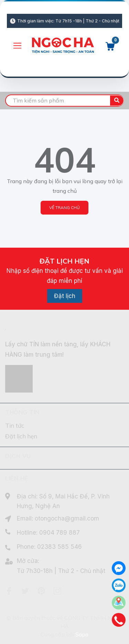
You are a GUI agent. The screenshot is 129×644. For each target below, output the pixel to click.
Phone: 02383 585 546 (49, 547)
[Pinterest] (41, 591)
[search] (64, 101)
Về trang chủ (64, 207)
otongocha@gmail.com (67, 518)
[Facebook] (9, 591)
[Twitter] (25, 591)
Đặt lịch (65, 296)
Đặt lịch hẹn (21, 436)
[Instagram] (57, 591)
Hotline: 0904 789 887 (48, 533)
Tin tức (15, 425)
